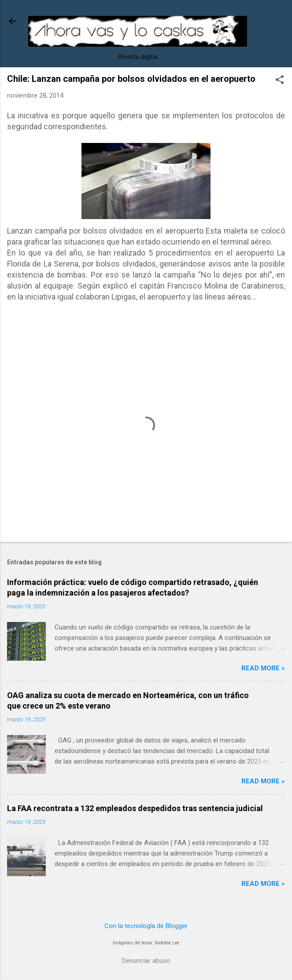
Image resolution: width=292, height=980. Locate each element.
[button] (280, 80)
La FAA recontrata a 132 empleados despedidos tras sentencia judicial (135, 808)
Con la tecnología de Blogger (146, 926)
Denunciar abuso (146, 961)
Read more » (263, 668)
